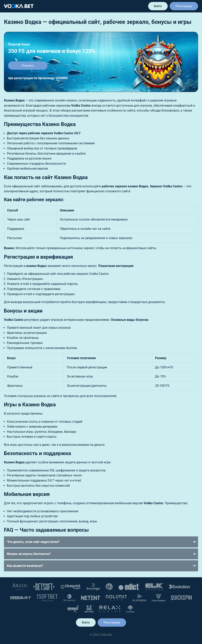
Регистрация (184, 6)
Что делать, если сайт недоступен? (33, 542)
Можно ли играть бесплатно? (29, 554)
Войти (158, 6)
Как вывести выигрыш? (25, 566)
